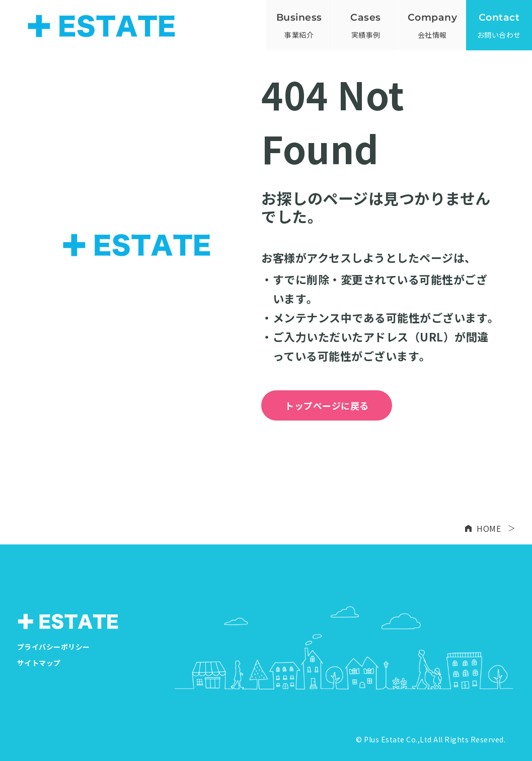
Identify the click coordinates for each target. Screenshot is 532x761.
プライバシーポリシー (54, 647)
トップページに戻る (327, 405)
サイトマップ (39, 663)
